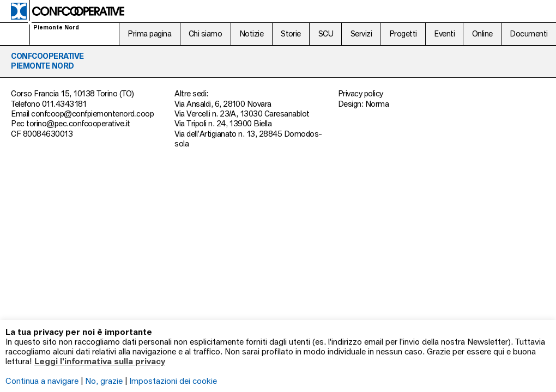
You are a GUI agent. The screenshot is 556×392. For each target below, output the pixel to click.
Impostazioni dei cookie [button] (173, 381)
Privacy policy (361, 93)
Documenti (528, 33)
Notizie (251, 33)
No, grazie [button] (104, 381)
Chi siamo (205, 33)
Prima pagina (149, 33)
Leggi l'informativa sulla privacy (100, 361)
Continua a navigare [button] (42, 381)
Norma (377, 104)
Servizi (361, 33)
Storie (291, 33)
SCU (326, 33)
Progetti (403, 33)
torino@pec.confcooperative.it (78, 123)
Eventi (444, 33)
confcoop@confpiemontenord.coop (92, 114)
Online (482, 33)
